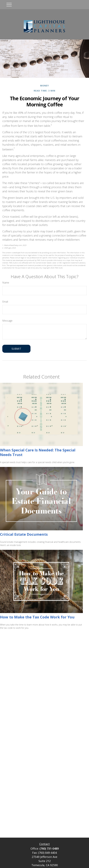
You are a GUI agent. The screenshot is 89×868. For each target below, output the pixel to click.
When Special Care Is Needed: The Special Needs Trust (38, 452)
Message (7, 321)
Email (5, 302)
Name (6, 283)
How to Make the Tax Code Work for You (37, 617)
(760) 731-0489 (49, 849)
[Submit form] (16, 349)
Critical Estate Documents (24, 534)
